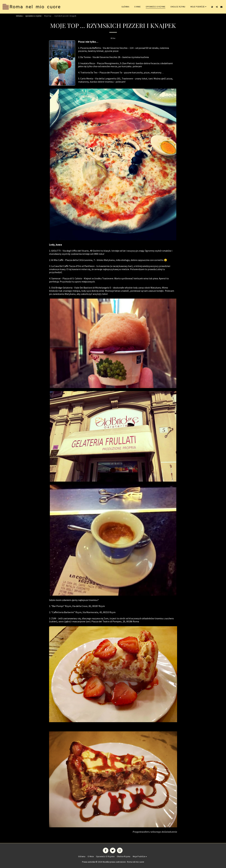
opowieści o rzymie (33, 16)
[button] (199, 7)
